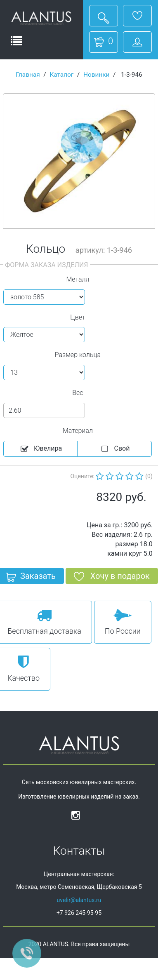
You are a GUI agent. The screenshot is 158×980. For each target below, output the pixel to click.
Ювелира (40, 449)
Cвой (115, 449)
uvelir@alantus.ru (79, 900)
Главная (28, 75)
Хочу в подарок (112, 578)
